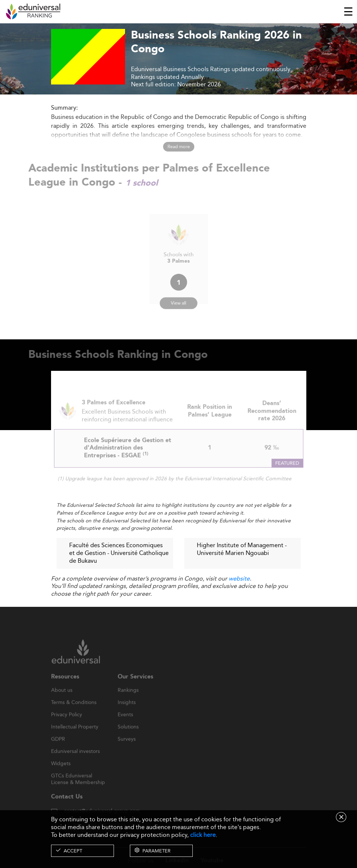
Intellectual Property (75, 736)
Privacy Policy (67, 724)
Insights (127, 712)
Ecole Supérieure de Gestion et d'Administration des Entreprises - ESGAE (128, 458)
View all (179, 297)
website (239, 578)
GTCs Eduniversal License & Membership (78, 786)
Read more (178, 147)
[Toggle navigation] (348, 11)
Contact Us (67, 806)
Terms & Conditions (74, 712)
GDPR (58, 749)
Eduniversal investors (75, 761)
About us (62, 700)
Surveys (127, 749)
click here (203, 835)
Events (125, 724)
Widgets (61, 773)
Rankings (128, 700)
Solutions (128, 736)
